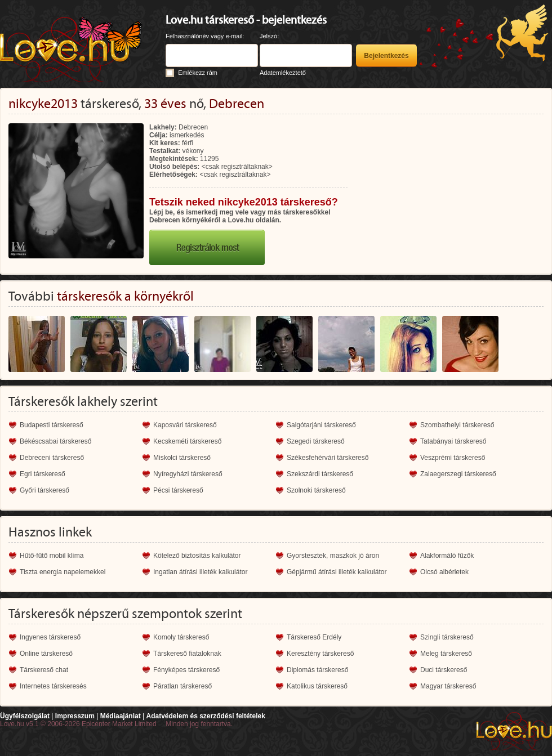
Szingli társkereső (447, 637)
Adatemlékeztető (283, 73)
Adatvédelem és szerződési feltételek (205, 716)
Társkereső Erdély (314, 637)
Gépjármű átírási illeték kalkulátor (337, 572)
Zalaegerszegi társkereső (458, 474)
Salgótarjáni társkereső (321, 425)
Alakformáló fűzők (447, 556)
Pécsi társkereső (178, 490)
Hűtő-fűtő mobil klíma (52, 556)
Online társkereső (46, 654)
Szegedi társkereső (316, 441)
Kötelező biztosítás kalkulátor (197, 556)
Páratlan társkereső (182, 686)
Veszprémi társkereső (453, 458)
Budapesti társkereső (52, 425)
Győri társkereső (44, 490)
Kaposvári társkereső (185, 425)
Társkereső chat (44, 670)
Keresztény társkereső (320, 654)
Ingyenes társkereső (50, 637)
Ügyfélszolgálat (25, 716)
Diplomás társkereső (317, 670)
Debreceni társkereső (52, 458)
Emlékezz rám (198, 73)
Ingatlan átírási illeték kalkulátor (200, 572)
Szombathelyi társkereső (457, 425)
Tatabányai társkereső (453, 441)
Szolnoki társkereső (316, 490)
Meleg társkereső (446, 654)
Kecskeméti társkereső (187, 441)
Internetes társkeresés (53, 686)
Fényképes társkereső (186, 670)
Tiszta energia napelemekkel (63, 572)
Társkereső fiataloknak (187, 654)
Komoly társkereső (181, 637)
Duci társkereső (444, 670)
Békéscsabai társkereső (55, 441)
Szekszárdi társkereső (320, 474)
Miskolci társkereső (182, 458)
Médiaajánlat (121, 716)
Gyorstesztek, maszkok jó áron (333, 556)
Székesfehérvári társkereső (328, 458)
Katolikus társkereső (317, 686)
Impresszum (75, 716)
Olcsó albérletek (444, 572)
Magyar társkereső (448, 686)
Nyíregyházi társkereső (188, 474)
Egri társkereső (43, 474)
